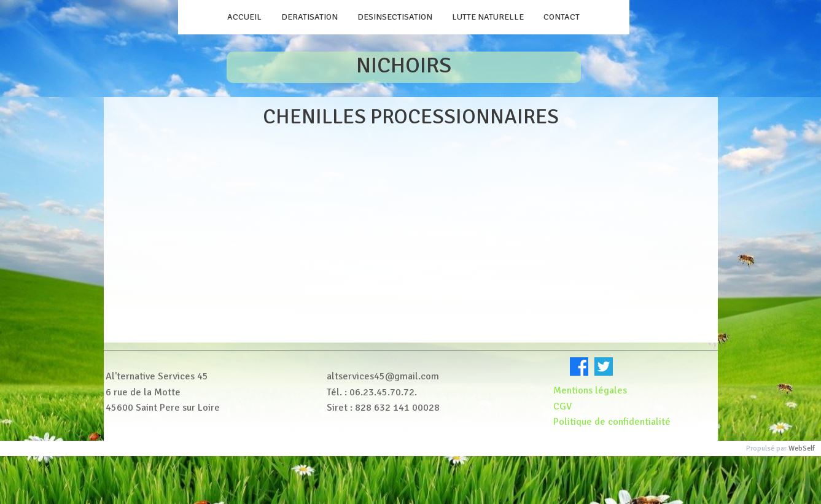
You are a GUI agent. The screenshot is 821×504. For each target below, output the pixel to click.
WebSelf (802, 448)
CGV (562, 406)
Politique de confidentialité (613, 422)
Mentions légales (590, 390)
